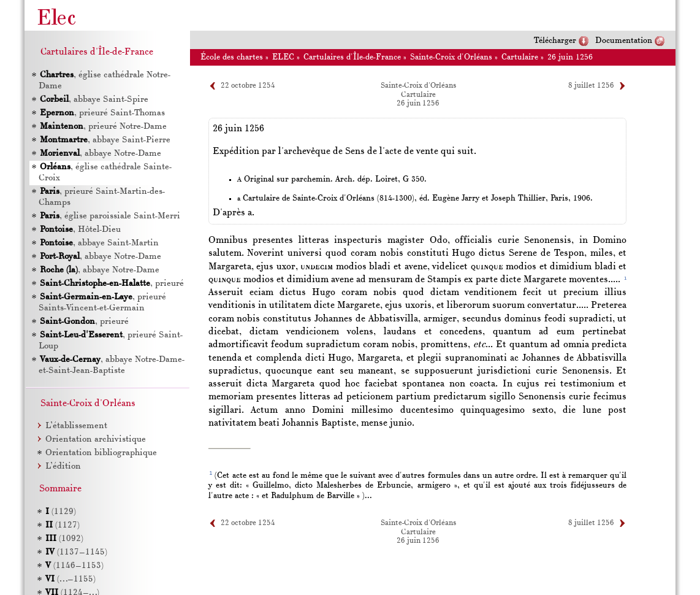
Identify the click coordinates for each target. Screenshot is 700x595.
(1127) (63, 525)
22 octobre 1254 (248, 86)
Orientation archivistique (96, 440)
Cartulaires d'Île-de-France (352, 57)
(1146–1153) (74, 566)
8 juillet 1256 (591, 86)
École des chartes (232, 57)
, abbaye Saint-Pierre (105, 140)
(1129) (61, 512)
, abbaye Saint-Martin (99, 243)
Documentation (624, 41)
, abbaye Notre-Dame (101, 154)
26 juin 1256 (570, 57)
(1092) (64, 539)
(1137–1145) (76, 552)
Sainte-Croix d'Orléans (451, 57)
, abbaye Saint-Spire (94, 100)
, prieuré (112, 284)
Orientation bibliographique (101, 453)
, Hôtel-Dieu (80, 230)
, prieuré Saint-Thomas (102, 113)
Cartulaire (520, 57)
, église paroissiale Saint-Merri (110, 216)
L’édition (63, 466)
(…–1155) (70, 579)
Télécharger (555, 41)
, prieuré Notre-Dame (103, 127)
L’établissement (76, 426)
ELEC (283, 57)
